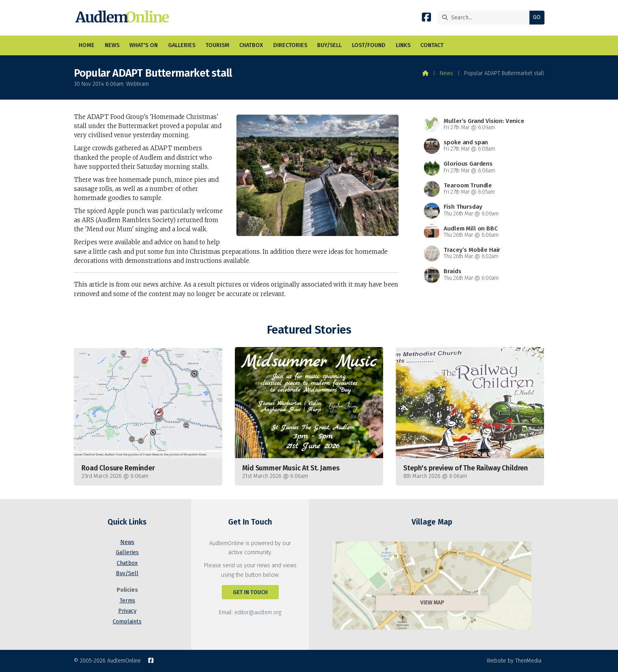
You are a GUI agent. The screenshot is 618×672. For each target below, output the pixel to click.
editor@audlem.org (258, 613)
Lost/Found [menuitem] (369, 45)
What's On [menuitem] (144, 45)
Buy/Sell (127, 573)
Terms (127, 601)
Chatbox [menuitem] (251, 45)
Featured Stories (309, 330)
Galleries (127, 552)
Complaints (127, 622)
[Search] (486, 18)
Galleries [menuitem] (182, 45)
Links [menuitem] (403, 45)
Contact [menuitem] (432, 45)
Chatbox (127, 563)
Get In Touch (250, 592)
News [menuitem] (112, 45)
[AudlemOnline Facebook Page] (426, 19)
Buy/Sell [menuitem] (329, 45)
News (446, 73)
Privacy (127, 611)
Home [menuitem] (87, 45)
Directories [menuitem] (290, 45)
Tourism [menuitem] (217, 45)
